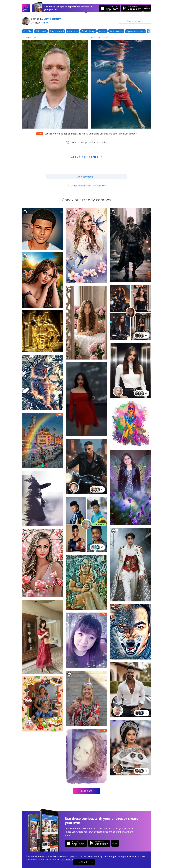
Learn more (67, 860)
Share (135, 21)
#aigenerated (57, 31)
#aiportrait (41, 31)
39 (45, 23)
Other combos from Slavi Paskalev (86, 186)
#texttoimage (88, 31)
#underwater (116, 31)
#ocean (102, 31)
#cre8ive (28, 31)
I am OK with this (84, 862)
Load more (87, 791)
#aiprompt (73, 31)
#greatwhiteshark (135, 31)
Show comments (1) (86, 177)
